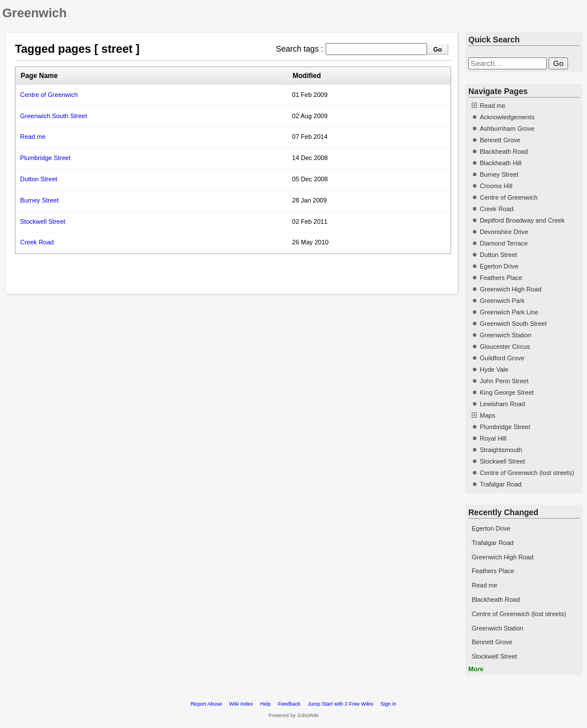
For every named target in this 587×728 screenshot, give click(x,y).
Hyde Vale (494, 369)
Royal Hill (493, 438)
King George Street (507, 392)
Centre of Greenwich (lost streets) (527, 473)
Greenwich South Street (54, 116)
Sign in (389, 704)
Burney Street (39, 200)
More (476, 669)
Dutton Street (39, 179)
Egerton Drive (499, 266)
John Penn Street (504, 381)
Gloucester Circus (505, 347)
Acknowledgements (507, 117)
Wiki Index (241, 704)
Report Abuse (207, 704)
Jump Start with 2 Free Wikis (341, 704)
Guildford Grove (502, 358)
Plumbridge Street (45, 158)
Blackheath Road (504, 151)
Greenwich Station (506, 335)
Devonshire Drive (504, 232)
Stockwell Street (43, 221)
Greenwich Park (502, 301)
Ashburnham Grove (507, 129)
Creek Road (37, 242)
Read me (33, 137)
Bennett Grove (500, 140)
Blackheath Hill (501, 163)
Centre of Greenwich (49, 95)
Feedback (289, 704)
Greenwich (34, 13)
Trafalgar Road (501, 484)
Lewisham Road (502, 404)
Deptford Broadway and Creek (522, 220)
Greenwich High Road (511, 289)
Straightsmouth (501, 450)
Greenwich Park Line (509, 312)
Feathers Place (501, 278)
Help (266, 704)
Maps (488, 415)
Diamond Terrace (504, 243)
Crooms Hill (496, 186)
